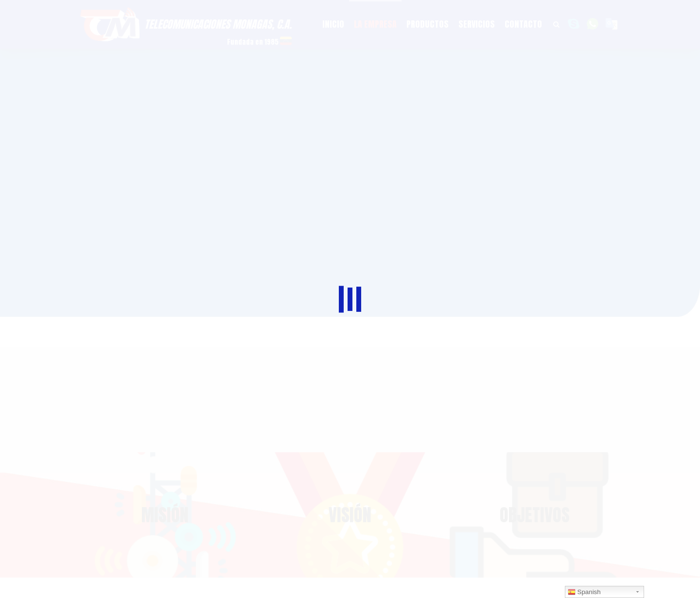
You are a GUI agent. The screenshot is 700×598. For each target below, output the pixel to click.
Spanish (584, 592)
